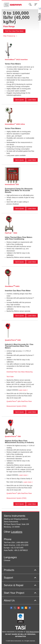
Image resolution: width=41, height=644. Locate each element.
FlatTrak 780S (11, 233)
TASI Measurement (32, 632)
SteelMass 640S (12, 286)
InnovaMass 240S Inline (15, 124)
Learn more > (23, 390)
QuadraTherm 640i (13, 340)
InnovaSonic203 (12, 184)
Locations (17, 532)
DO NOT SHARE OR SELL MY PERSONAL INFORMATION (21, 635)
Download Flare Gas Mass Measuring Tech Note (20, 374)
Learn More (32, 100)
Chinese (7, 560)
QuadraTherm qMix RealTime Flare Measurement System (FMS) (19, 404)
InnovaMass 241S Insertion (16, 59)
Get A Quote (20, 100)
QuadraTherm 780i (13, 436)
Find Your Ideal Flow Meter (14, 31)
